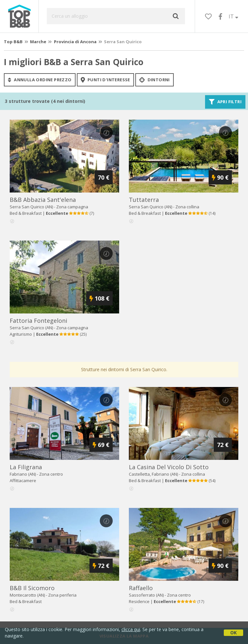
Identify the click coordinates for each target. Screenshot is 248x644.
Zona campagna (72, 207)
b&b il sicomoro (32, 588)
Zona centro (51, 474)
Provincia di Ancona (75, 42)
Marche (38, 42)
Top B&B (13, 42)
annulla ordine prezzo (40, 80)
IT (233, 16)
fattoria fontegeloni (38, 321)
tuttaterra (144, 200)
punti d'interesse (105, 80)
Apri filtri (225, 102)
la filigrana (26, 467)
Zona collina (187, 207)
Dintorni (155, 80)
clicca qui (131, 629)
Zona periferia (62, 595)
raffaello (141, 588)
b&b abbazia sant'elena (43, 200)
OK (233, 633)
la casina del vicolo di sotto (169, 467)
